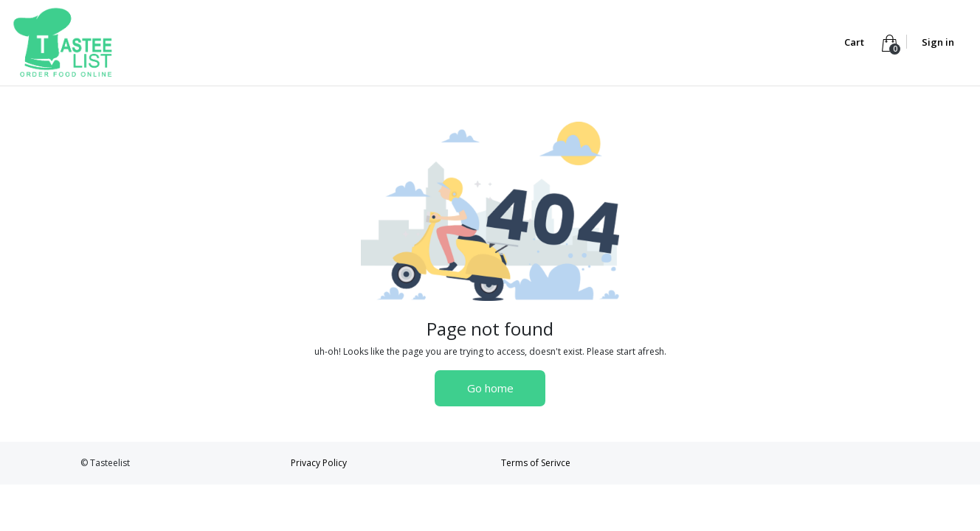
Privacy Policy (319, 463)
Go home (490, 388)
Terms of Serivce (536, 463)
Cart (855, 42)
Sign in (938, 42)
